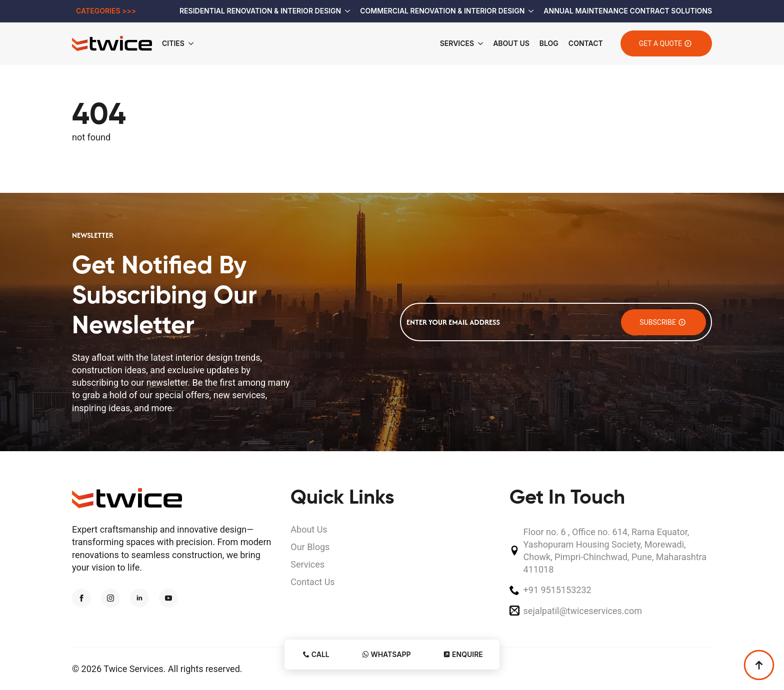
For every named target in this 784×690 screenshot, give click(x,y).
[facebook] (81, 598)
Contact (586, 43)
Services (457, 43)
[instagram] (110, 598)
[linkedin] (139, 598)
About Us (511, 43)
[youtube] (168, 598)
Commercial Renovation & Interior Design (442, 11)
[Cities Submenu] (194, 43)
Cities (173, 43)
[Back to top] (759, 665)
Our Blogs (310, 547)
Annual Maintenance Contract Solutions (628, 11)
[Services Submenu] (478, 43)
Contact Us (312, 582)
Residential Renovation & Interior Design (260, 11)
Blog (549, 43)
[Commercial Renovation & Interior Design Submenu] (529, 11)
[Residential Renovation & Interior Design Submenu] (345, 11)
